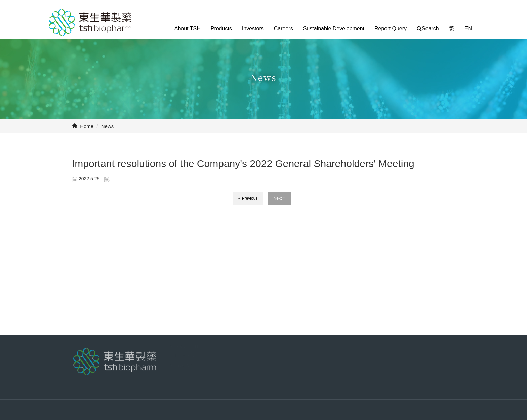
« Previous (248, 198)
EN (468, 28)
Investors (253, 28)
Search (428, 28)
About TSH (188, 28)
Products (221, 28)
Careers (283, 28)
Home (83, 126)
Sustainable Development (334, 28)
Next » (279, 198)
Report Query (391, 28)
